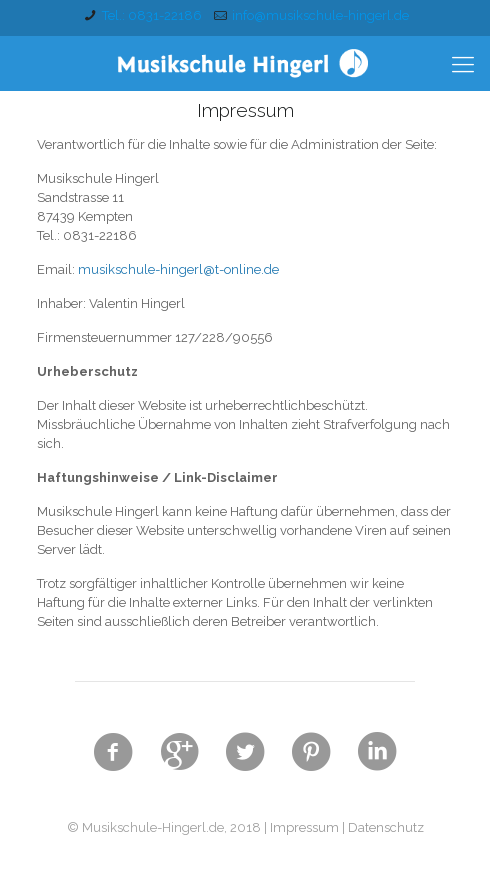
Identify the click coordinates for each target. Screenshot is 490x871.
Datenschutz (386, 827)
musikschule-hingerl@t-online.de (178, 269)
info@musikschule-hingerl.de (320, 15)
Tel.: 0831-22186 (152, 15)
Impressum (304, 827)
